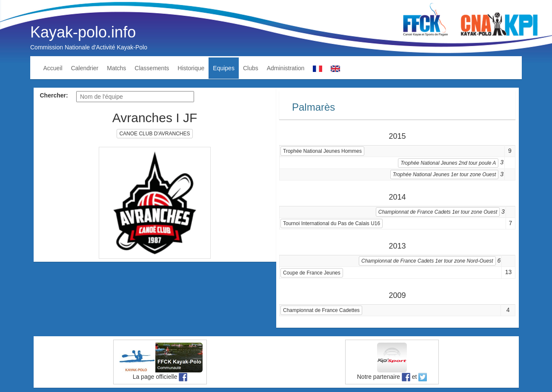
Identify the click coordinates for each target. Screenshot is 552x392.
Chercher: (54, 95)
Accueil (53, 68)
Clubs (251, 68)
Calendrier (85, 68)
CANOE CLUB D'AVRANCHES (154, 134)
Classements (152, 68)
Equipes (224, 68)
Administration (286, 68)
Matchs (116, 68)
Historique (191, 68)
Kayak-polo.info (83, 32)
